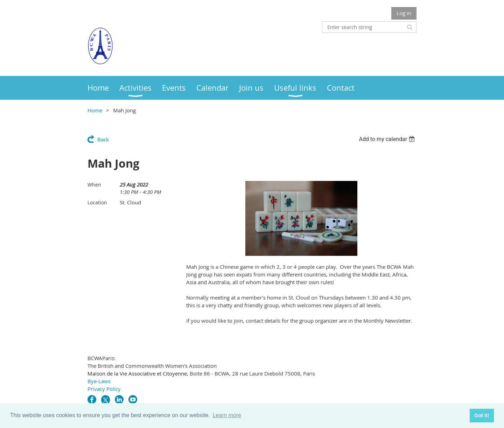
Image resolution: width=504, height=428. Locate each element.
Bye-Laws (99, 381)
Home (95, 110)
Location (97, 202)
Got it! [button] (482, 415)
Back (103, 139)
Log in (404, 13)
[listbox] (388, 139)
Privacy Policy (104, 389)
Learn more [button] (227, 415)
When (94, 185)
